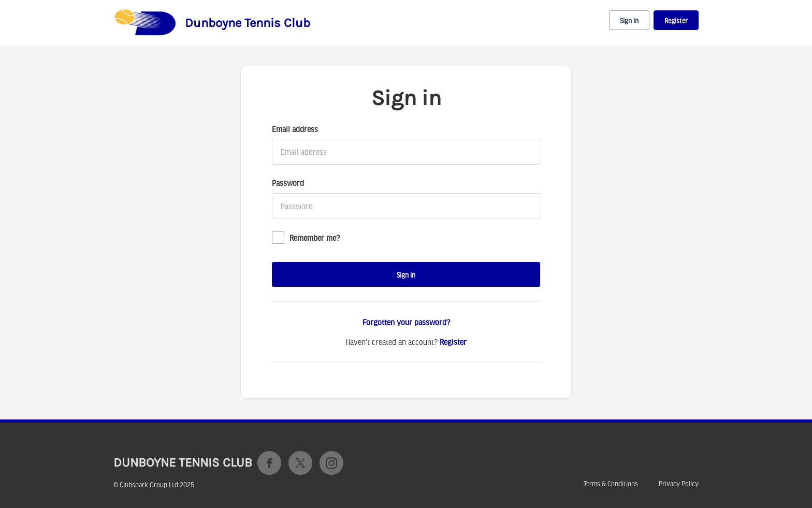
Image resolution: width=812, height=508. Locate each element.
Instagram (331, 463)
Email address (295, 129)
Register (676, 21)
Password (288, 183)
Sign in (629, 21)
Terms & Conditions (611, 484)
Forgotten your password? (406, 322)
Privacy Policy (679, 484)
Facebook (269, 463)
